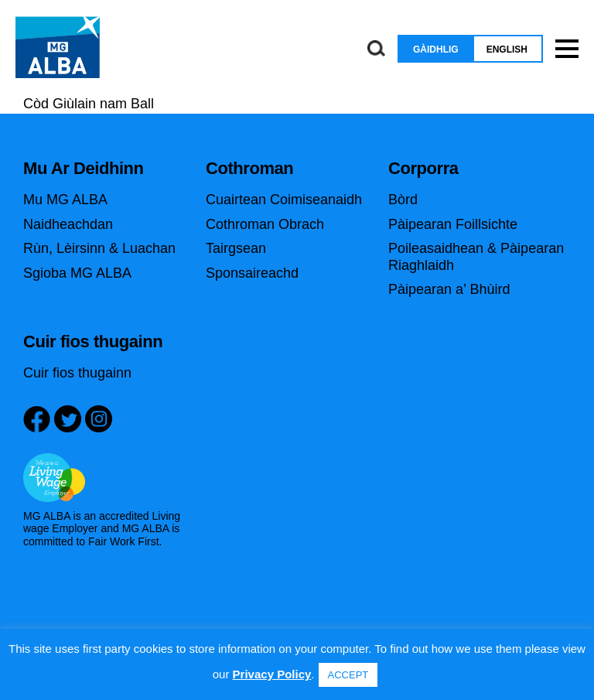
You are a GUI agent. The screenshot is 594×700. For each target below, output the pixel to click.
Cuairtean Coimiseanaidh (284, 200)
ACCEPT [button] (348, 675)
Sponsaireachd (252, 273)
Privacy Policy (272, 674)
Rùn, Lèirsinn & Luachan (99, 248)
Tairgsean (236, 248)
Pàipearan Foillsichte (453, 224)
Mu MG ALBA (65, 200)
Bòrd (403, 200)
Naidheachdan (68, 224)
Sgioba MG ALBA (77, 273)
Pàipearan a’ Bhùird (449, 289)
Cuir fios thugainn (77, 373)
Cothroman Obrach (265, 224)
